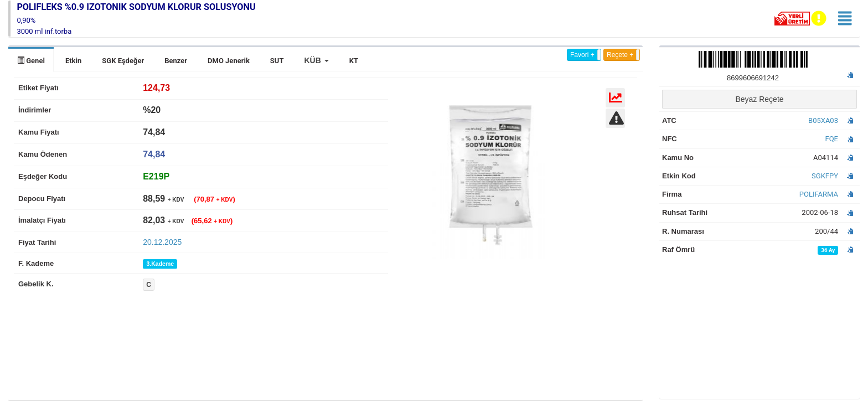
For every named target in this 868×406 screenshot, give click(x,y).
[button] (316, 60)
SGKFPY (825, 176)
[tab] (156, 176)
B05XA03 (823, 120)
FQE (831, 139)
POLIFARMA (819, 194)
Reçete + (620, 55)
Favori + (582, 55)
